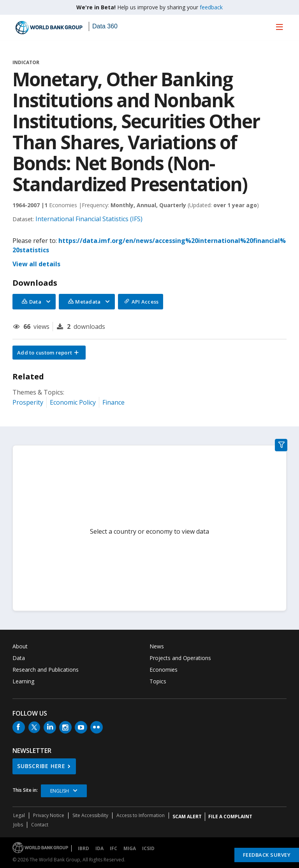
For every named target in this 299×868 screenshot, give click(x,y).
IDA (99, 848)
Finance (113, 402)
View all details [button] (36, 264)
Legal (19, 815)
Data (19, 658)
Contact (40, 825)
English (60, 791)
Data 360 (105, 26)
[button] (49, 353)
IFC (113, 848)
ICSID (148, 848)
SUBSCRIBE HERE (41, 766)
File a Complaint (230, 816)
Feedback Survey (267, 855)
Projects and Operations (180, 658)
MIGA (130, 848)
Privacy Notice (49, 815)
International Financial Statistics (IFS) (89, 219)
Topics (158, 681)
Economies (164, 670)
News (157, 646)
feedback (211, 7)
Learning (23, 681)
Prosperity (28, 402)
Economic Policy (73, 402)
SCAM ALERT (187, 816)
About (20, 646)
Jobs (18, 825)
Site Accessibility (90, 815)
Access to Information (141, 815)
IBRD (84, 848)
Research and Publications (46, 670)
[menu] (280, 27)
